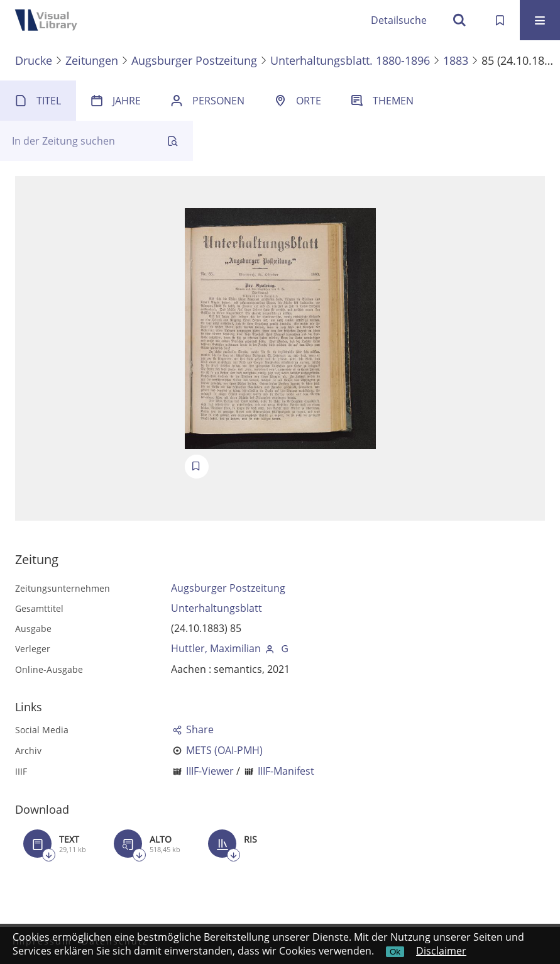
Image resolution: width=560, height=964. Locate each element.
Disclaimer (441, 951)
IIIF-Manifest (286, 771)
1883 (456, 60)
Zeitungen (92, 60)
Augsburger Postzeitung (194, 60)
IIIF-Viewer (210, 771)
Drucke (34, 60)
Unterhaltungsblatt (217, 608)
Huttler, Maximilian (216, 648)
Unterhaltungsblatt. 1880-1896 (350, 60)
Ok (395, 952)
